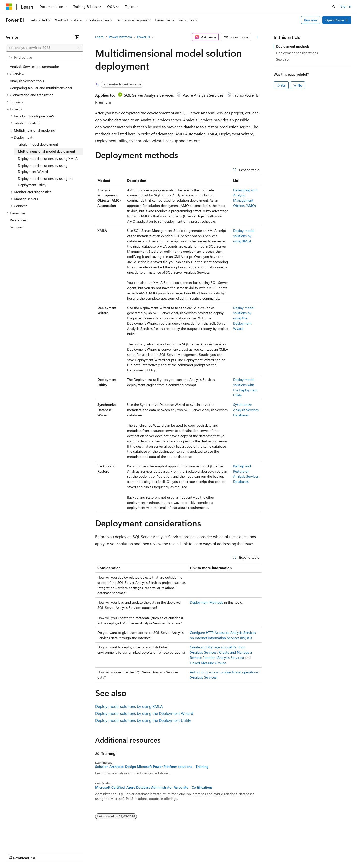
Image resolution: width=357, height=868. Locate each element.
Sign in (346, 6)
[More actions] (257, 37)
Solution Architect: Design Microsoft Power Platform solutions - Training (152, 767)
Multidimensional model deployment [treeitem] (46, 151)
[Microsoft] (9, 7)
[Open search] (334, 7)
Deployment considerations (297, 53)
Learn (99, 37)
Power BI (144, 37)
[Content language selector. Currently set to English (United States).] (29, 841)
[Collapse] (77, 37)
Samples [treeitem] (16, 227)
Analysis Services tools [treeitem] (27, 81)
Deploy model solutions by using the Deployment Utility (143, 720)
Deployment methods (293, 46)
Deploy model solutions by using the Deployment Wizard (244, 318)
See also (282, 59)
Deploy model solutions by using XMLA (244, 236)
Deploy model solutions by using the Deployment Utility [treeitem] (46, 182)
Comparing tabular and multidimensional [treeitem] (41, 88)
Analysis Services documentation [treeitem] (35, 67)
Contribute (89, 853)
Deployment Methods (207, 602)
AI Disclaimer (16, 853)
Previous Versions (45, 853)
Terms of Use (181, 853)
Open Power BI (337, 20)
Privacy (108, 853)
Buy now (311, 20)
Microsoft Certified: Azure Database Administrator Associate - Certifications (154, 787)
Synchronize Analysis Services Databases (246, 410)
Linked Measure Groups (208, 663)
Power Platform (120, 37)
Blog (68, 853)
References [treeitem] (18, 220)
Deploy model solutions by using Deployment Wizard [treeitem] (43, 168)
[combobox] (45, 48)
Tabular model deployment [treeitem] (38, 144)
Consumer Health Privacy (142, 853)
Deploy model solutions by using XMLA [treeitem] (48, 158)
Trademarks (206, 853)
